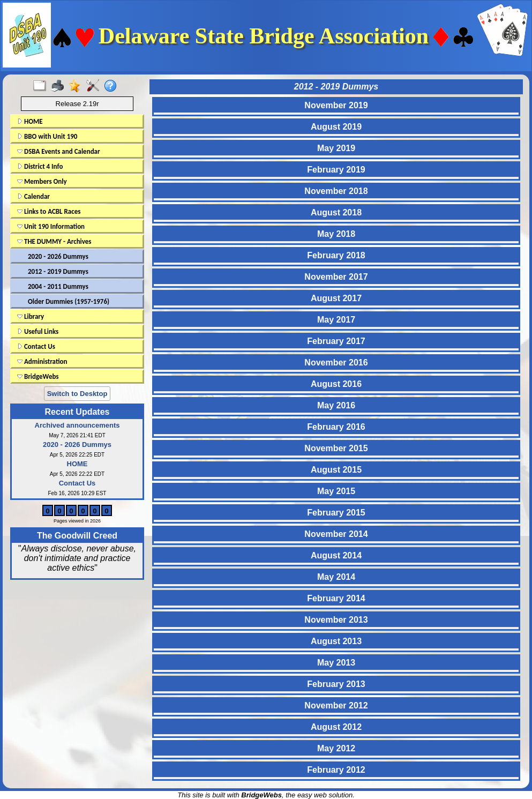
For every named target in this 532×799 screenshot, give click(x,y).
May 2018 (336, 234)
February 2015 (336, 513)
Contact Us (36, 346)
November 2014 (336, 534)
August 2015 (336, 470)
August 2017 (336, 298)
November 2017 (336, 277)
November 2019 (336, 105)
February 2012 (336, 770)
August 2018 (336, 212)
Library (31, 316)
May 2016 (336, 405)
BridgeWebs (38, 376)
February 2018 (336, 255)
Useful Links (38, 331)
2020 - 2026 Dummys (58, 256)
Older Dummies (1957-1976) (69, 301)
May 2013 (336, 663)
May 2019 (336, 148)
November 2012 (336, 705)
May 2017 (336, 320)
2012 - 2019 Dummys (58, 271)
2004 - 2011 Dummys (58, 286)
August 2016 (336, 384)
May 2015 (336, 491)
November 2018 (336, 191)
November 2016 (336, 363)
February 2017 (336, 341)
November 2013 (336, 620)
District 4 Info (40, 166)
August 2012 (336, 727)
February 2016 (336, 427)
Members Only (42, 181)
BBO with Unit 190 (47, 136)
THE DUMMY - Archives (54, 241)
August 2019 (336, 127)
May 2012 (336, 748)
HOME (30, 121)
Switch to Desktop (77, 394)
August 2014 (336, 555)
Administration (42, 361)
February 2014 (336, 598)
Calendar (33, 196)
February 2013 (336, 684)
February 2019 (336, 170)
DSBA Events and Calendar (59, 151)
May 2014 (336, 577)
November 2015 (336, 448)
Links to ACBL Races (49, 211)
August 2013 (336, 641)
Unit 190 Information (51, 226)
